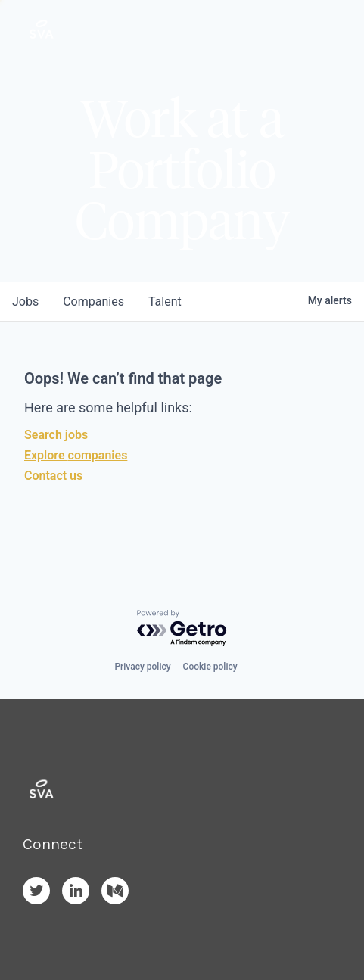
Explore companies (76, 455)
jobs (25, 302)
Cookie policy (210, 667)
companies (93, 302)
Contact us (53, 476)
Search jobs (56, 435)
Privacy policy (142, 667)
